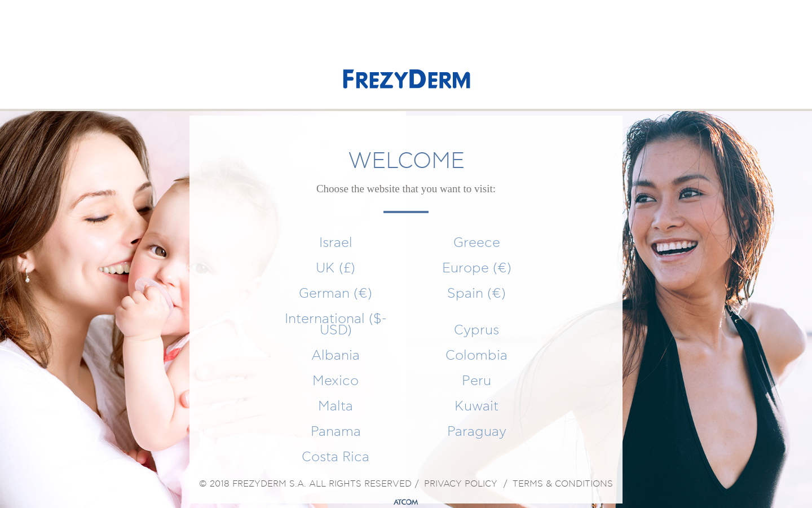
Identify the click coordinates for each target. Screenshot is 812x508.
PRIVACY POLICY (461, 484)
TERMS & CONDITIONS (563, 484)
